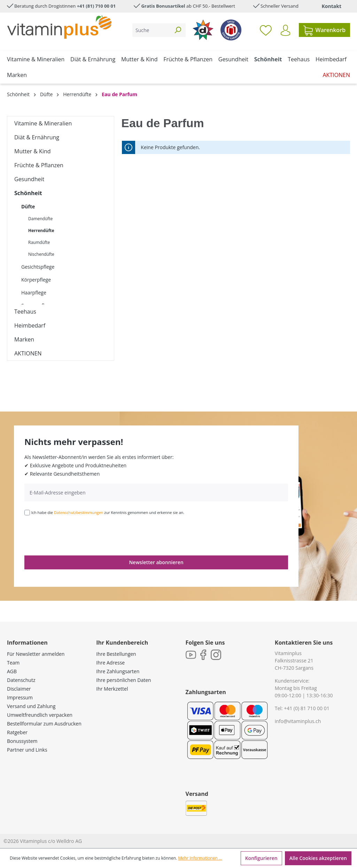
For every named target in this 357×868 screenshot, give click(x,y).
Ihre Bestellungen (116, 654)
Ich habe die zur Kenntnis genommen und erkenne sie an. (108, 512)
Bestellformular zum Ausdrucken (44, 724)
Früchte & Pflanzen (39, 165)
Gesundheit (29, 179)
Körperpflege (36, 280)
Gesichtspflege (38, 267)
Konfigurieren (261, 858)
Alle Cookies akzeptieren (318, 858)
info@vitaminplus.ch (298, 721)
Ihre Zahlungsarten (118, 671)
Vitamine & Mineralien (43, 123)
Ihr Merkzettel (112, 689)
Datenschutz (21, 680)
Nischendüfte (41, 254)
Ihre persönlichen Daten (123, 680)
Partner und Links (27, 750)
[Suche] (151, 30)
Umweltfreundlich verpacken (40, 715)
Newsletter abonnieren (156, 562)
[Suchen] (178, 30)
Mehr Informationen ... (200, 858)
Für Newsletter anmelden (36, 654)
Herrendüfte (41, 231)
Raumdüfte (39, 242)
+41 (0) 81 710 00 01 (307, 708)
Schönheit (28, 193)
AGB (12, 671)
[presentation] (77, 535)
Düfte (28, 206)
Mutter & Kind (33, 151)
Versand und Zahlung (31, 706)
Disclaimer (19, 689)
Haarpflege (34, 293)
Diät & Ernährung (37, 137)
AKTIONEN (28, 353)
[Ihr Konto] (285, 30)
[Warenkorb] (324, 30)
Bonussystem (22, 741)
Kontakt (332, 6)
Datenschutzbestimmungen (79, 512)
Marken (24, 339)
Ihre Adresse (110, 663)
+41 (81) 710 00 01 (96, 6)
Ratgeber (17, 732)
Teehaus (25, 312)
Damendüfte (40, 219)
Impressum (20, 697)
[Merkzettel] (266, 30)
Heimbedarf (30, 325)
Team (13, 663)
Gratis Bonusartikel (163, 6)
